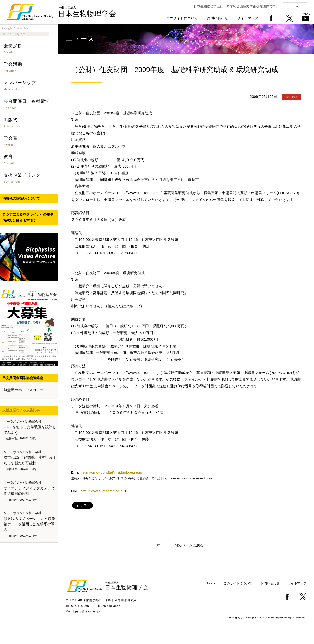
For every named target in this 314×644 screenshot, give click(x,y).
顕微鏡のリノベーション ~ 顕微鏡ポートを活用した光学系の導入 (30, 525)
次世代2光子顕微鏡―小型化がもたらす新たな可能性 (30, 461)
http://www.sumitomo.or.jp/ (102, 491)
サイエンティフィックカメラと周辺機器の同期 (30, 491)
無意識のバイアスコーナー (25, 390)
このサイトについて (182, 18)
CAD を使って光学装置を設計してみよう (30, 430)
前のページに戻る (180, 545)
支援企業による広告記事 (21, 410)
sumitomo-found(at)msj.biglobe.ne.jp (112, 472)
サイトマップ (248, 18)
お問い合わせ (217, 18)
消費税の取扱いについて (21, 198)
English (295, 6)
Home (211, 583)
